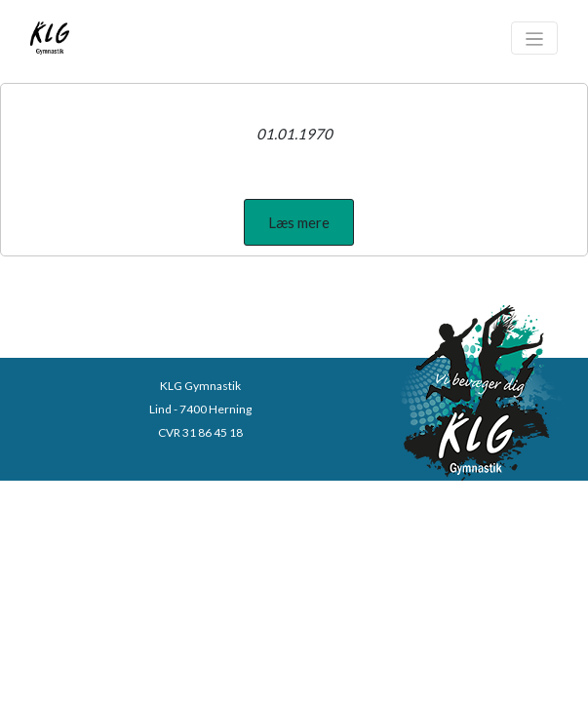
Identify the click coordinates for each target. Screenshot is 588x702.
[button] (299, 222)
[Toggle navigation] (535, 38)
